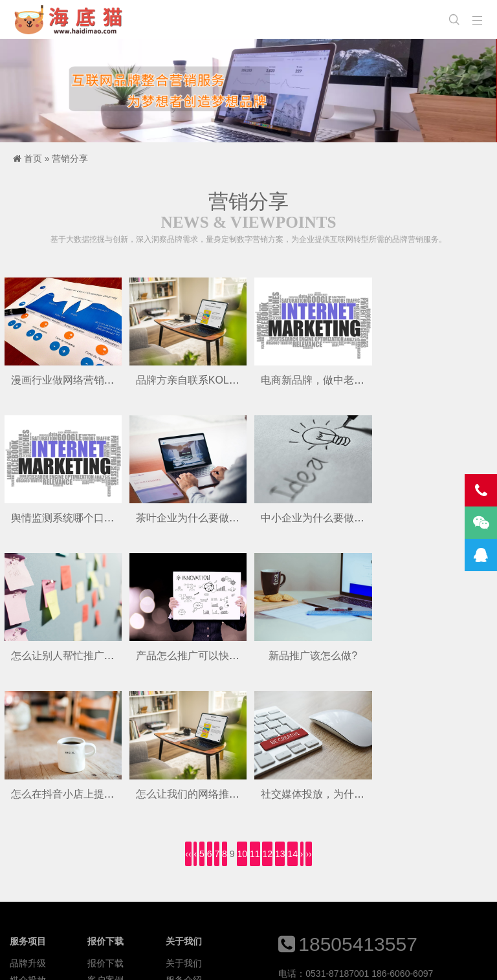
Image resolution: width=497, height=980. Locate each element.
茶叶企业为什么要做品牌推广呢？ (89, 517)
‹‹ (188, 715)
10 (242, 715)
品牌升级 (28, 824)
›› (308, 715)
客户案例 (105, 841)
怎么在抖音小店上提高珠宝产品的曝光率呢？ (238, 654)
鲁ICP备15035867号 (317, 960)
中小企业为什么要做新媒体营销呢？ (217, 517)
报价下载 (105, 824)
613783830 (345, 855)
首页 (33, 158)
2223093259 (304, 876)
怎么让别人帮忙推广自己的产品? (334, 517)
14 (293, 715)
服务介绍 (184, 841)
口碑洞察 (105, 875)
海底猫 (72, 19)
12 (267, 715)
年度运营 (28, 875)
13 (280, 715)
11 (255, 715)
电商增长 (28, 858)
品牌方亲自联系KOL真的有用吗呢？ (217, 379)
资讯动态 (105, 858)
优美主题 (215, 960)
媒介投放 (28, 841)
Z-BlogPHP (138, 960)
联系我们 (184, 875)
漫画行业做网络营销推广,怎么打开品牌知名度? (119, 379)
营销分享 (70, 158)
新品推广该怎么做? (62, 654)
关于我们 (184, 824)
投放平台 (184, 858)
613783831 (396, 855)
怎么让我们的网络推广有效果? (329, 654)
